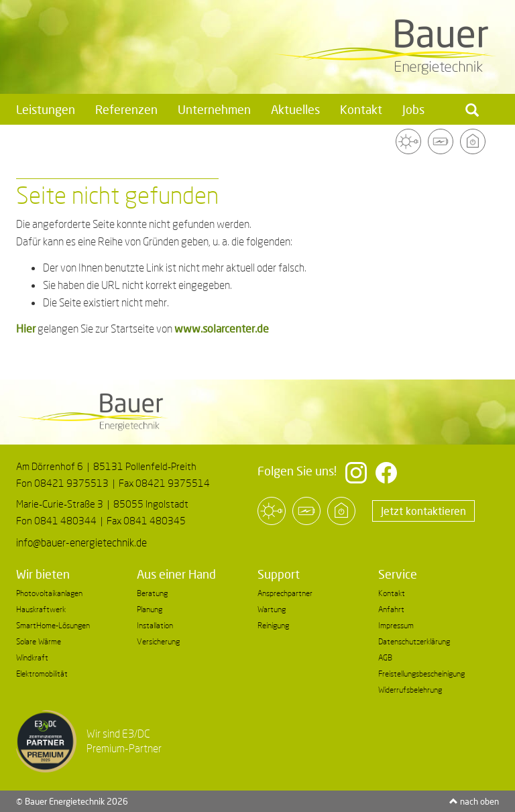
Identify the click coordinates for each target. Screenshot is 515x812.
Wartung (272, 609)
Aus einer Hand (176, 574)
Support (279, 574)
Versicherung (158, 641)
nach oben (474, 801)
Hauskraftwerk (41, 609)
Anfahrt (391, 609)
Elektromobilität (42, 674)
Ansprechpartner (285, 593)
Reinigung (273, 625)
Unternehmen (214, 109)
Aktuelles (295, 109)
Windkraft (32, 657)
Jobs (413, 109)
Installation (155, 625)
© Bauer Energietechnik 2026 (72, 801)
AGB (385, 657)
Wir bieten (43, 574)
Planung (150, 609)
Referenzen (126, 109)
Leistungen (46, 109)
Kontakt (361, 109)
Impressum (396, 625)
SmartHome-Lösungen (53, 625)
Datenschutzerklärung (414, 641)
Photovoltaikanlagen (49, 593)
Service (398, 574)
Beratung (152, 593)
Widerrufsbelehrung (410, 690)
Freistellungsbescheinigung (421, 674)
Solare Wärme (39, 641)
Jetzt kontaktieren (423, 511)
